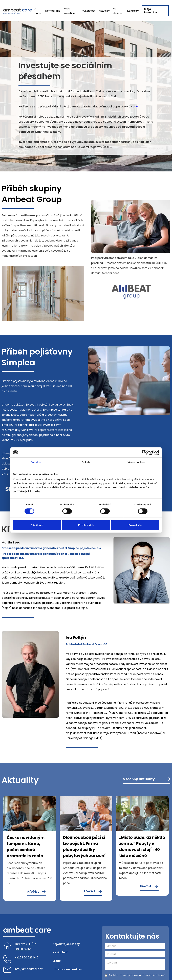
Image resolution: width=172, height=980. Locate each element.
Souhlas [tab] (36, 462)
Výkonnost (89, 11)
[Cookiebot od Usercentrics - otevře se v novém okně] (144, 452)
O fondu (37, 11)
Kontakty (133, 11)
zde (135, 107)
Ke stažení (118, 11)
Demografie (53, 11)
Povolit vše (135, 525)
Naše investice (69, 11)
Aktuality (104, 11)
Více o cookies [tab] (136, 462)
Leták (57, 961)
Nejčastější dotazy (66, 944)
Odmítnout (37, 525)
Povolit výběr (86, 525)
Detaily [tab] (86, 462)
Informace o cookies (67, 969)
